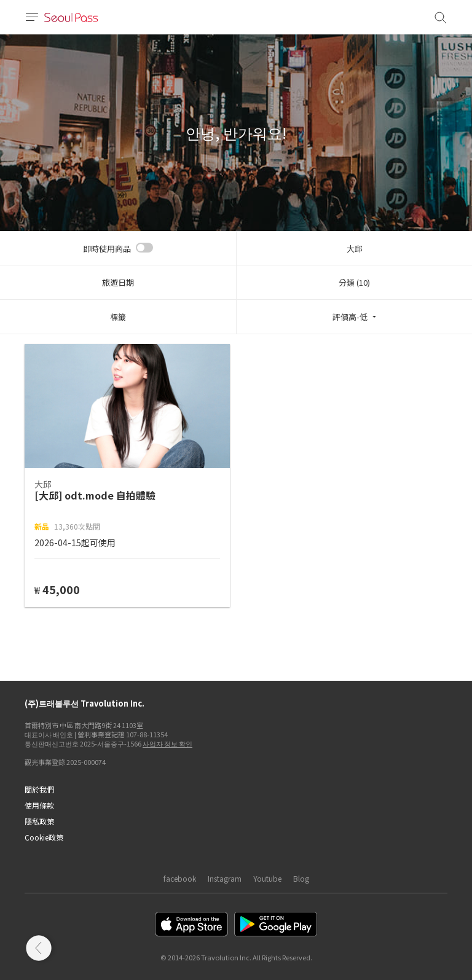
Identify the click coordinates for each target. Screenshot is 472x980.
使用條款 (39, 805)
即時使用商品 (107, 249)
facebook (180, 878)
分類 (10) (354, 282)
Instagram (225, 878)
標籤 (118, 317)
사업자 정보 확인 (167, 743)
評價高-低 (350, 317)
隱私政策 (39, 821)
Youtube (267, 878)
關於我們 (39, 789)
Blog (301, 878)
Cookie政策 (44, 837)
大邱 (355, 249)
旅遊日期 (118, 282)
